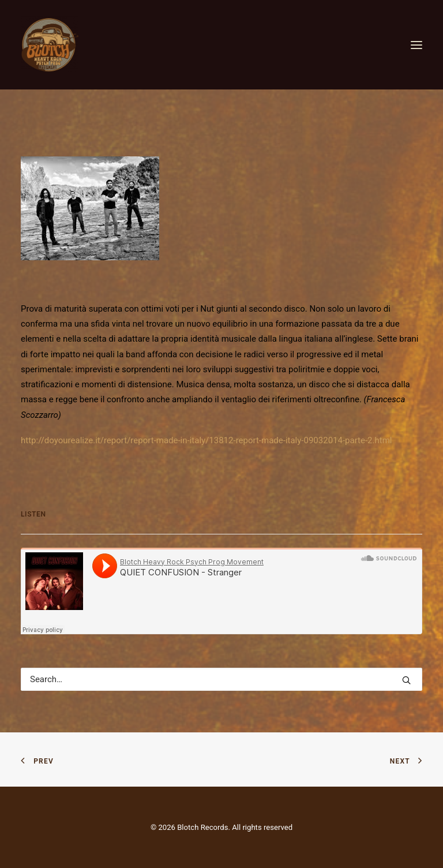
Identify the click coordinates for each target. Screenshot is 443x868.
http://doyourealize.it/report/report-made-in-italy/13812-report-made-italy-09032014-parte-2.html (206, 440)
